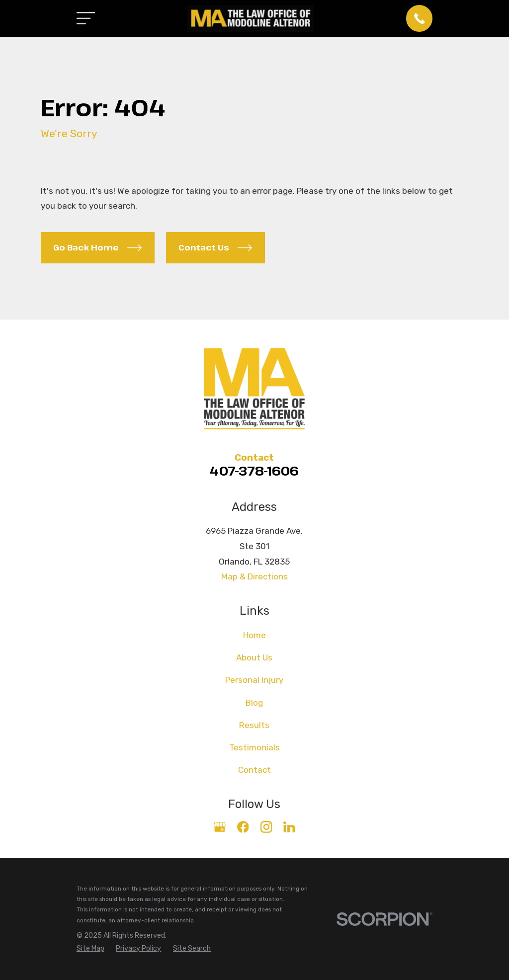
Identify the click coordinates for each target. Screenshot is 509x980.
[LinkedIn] (289, 827)
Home (254, 635)
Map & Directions (254, 576)
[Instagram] (266, 827)
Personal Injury (254, 680)
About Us (254, 657)
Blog (254, 703)
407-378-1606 (254, 471)
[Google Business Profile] (220, 827)
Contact (254, 770)
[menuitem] (90, 949)
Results (254, 725)
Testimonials (254, 747)
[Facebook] (243, 827)
